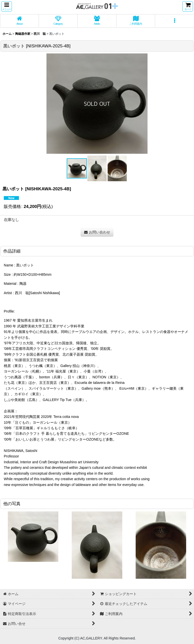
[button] (7, 6)
